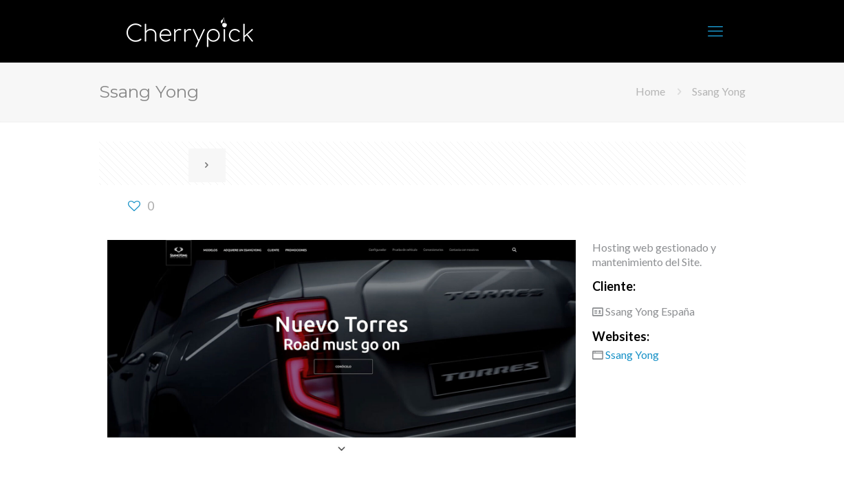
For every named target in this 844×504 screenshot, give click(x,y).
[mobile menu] (715, 31)
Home (650, 91)
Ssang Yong (719, 91)
